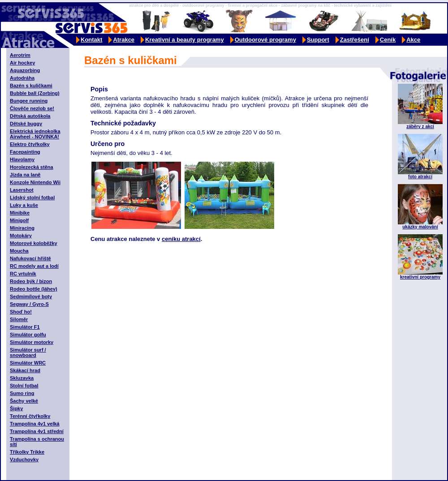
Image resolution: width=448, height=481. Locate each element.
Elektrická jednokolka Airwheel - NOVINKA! (35, 134)
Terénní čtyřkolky (30, 416)
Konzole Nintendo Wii (35, 182)
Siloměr (19, 319)
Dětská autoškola (30, 116)
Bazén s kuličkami (31, 86)
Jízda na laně (25, 175)
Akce (413, 40)
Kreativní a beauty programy (185, 40)
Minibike (20, 213)
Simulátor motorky (32, 342)
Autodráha (22, 78)
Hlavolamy (22, 159)
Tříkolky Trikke (27, 452)
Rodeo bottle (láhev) (34, 289)
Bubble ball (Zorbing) (35, 93)
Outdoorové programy (265, 40)
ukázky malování (420, 227)
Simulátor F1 (25, 327)
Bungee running (29, 101)
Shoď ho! (21, 312)
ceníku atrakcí (181, 239)
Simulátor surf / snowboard (28, 352)
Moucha (19, 251)
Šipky (16, 408)
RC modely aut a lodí (34, 266)
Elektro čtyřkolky (30, 144)
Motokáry (21, 236)
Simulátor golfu (28, 335)
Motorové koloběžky (34, 243)
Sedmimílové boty (31, 296)
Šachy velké (24, 401)
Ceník (388, 40)
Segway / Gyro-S (29, 304)
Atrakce (124, 40)
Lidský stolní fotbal (32, 198)
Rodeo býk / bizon (31, 281)
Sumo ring (22, 393)
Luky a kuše (24, 205)
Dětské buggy (26, 124)
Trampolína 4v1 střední (37, 431)
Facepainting (25, 152)
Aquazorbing (25, 70)
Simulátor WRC (28, 363)
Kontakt (91, 40)
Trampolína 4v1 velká (35, 424)
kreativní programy (420, 277)
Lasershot (22, 190)
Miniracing (22, 228)
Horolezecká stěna (32, 167)
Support (318, 40)
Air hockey (22, 63)
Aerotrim (20, 55)
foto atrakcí (420, 177)
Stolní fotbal (24, 386)
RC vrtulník (23, 274)
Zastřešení (355, 40)
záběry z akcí (420, 127)
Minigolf (19, 220)
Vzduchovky (24, 460)
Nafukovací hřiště (30, 258)
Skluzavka (22, 378)
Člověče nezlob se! (32, 108)
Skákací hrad (25, 370)
